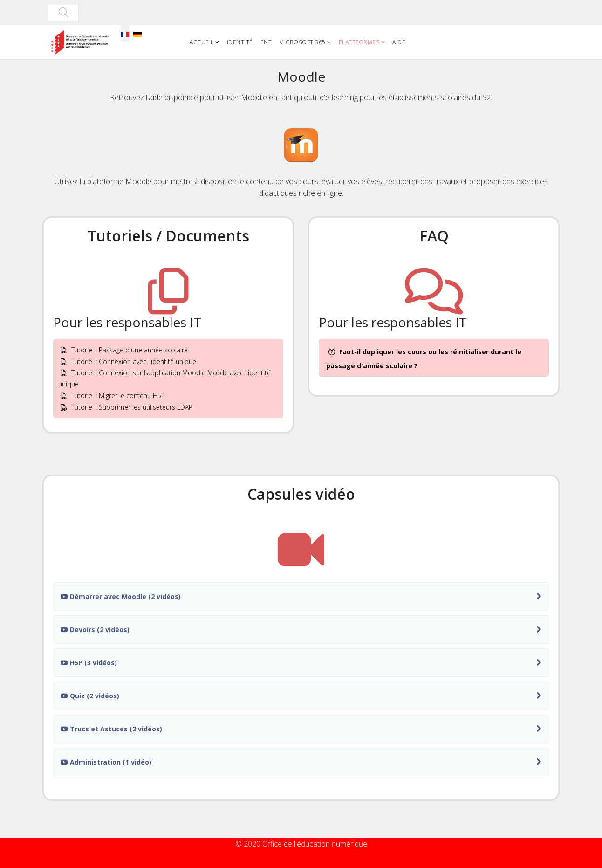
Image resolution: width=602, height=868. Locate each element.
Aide (399, 42)
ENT (266, 42)
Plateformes (359, 42)
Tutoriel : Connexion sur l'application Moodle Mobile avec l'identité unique (164, 378)
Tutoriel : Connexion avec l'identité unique (128, 362)
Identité (240, 42)
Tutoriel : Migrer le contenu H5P (113, 396)
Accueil (202, 42)
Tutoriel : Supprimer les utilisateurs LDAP (127, 407)
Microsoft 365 (302, 42)
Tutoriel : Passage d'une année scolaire (124, 350)
